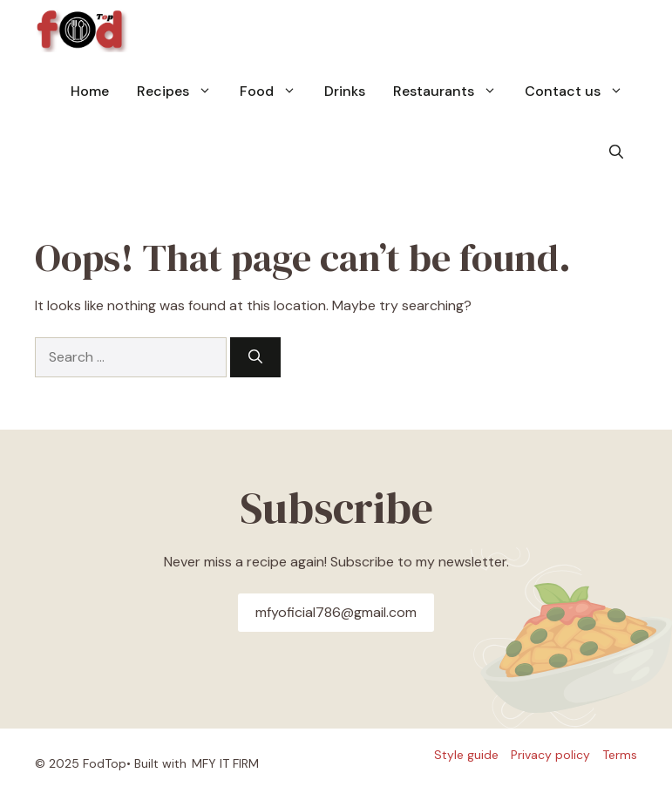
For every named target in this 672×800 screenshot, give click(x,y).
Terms (620, 755)
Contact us (581, 92)
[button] (616, 153)
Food (275, 92)
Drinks (345, 91)
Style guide (466, 755)
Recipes (181, 92)
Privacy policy (550, 755)
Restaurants (452, 92)
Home (90, 91)
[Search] (255, 357)
